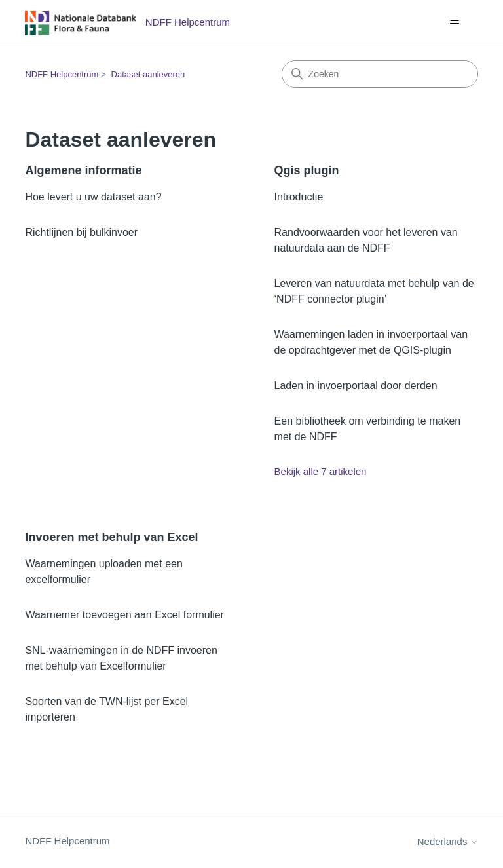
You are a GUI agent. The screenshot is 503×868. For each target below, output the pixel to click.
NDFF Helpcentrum (62, 74)
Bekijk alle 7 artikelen (321, 471)
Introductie (299, 197)
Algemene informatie (83, 170)
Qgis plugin (307, 170)
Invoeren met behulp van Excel (111, 537)
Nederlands (448, 841)
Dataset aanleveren (148, 74)
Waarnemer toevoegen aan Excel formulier (124, 615)
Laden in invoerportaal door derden (356, 386)
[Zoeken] (380, 74)
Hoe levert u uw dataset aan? (93, 197)
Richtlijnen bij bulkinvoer (81, 232)
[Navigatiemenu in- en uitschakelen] (455, 24)
